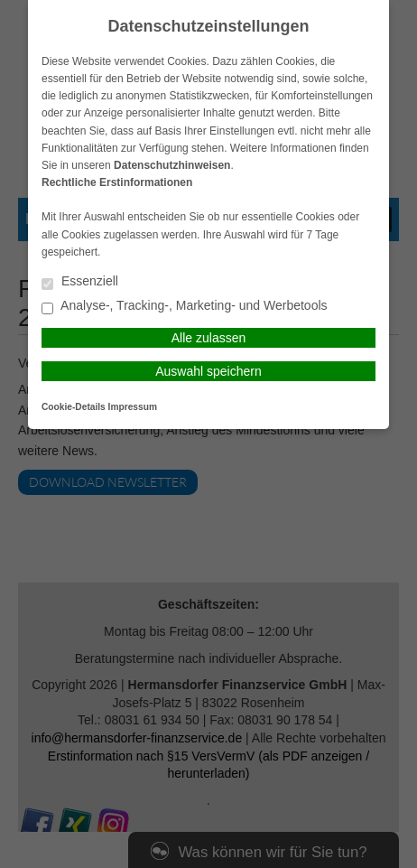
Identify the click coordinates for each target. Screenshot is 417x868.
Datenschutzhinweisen (172, 165)
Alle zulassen (209, 338)
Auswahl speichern (208, 371)
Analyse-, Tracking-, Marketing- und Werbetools (185, 307)
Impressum (133, 407)
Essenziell (80, 282)
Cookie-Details (74, 407)
